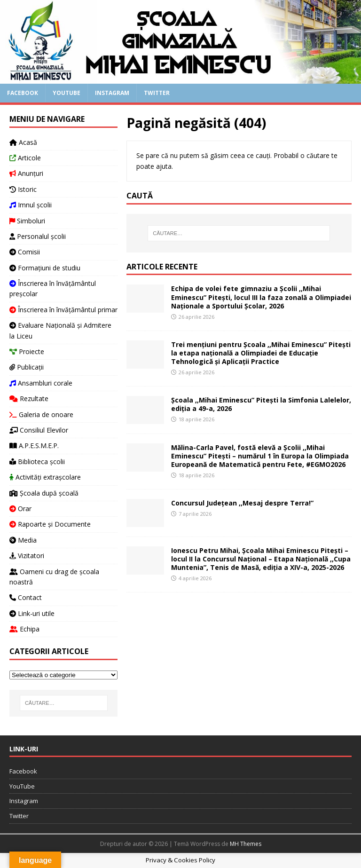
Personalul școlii (38, 236)
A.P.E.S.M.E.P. (34, 446)
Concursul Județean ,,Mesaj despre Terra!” (242, 503)
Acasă (23, 142)
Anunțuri (26, 173)
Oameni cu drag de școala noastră (54, 577)
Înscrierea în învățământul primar (63, 310)
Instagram (112, 93)
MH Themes (246, 844)
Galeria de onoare (41, 414)
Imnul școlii (31, 205)
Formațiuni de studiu (45, 268)
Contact (26, 597)
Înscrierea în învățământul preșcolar (53, 288)
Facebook (23, 93)
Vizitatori (27, 556)
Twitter (157, 93)
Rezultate (29, 398)
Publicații (27, 367)
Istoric (23, 189)
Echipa (24, 629)
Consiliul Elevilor (39, 430)
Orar (20, 509)
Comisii (25, 252)
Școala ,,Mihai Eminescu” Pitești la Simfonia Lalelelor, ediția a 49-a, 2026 (261, 404)
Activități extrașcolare (45, 477)
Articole (25, 158)
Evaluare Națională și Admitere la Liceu (60, 330)
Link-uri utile (32, 613)
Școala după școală (44, 493)
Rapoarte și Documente (50, 524)
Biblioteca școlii (37, 462)
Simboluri (27, 221)
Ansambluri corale (41, 383)
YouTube (67, 93)
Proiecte (27, 351)
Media (23, 540)
